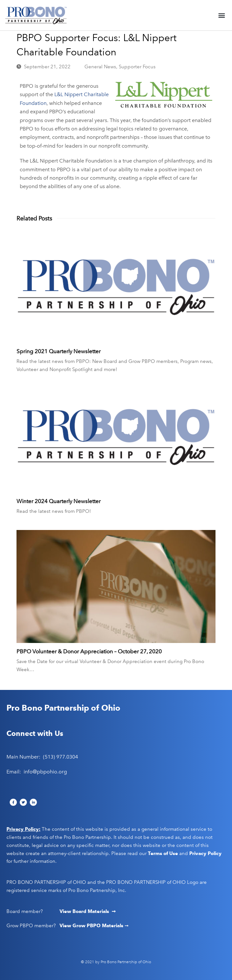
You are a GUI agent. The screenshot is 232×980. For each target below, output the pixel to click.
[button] (222, 15)
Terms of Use (163, 853)
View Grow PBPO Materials (92, 926)
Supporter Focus (137, 67)
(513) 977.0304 (61, 757)
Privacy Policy (205, 853)
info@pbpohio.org (45, 772)
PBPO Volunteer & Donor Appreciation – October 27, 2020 (89, 651)
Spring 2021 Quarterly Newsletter (59, 351)
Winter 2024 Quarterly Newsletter (59, 501)
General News (100, 67)
